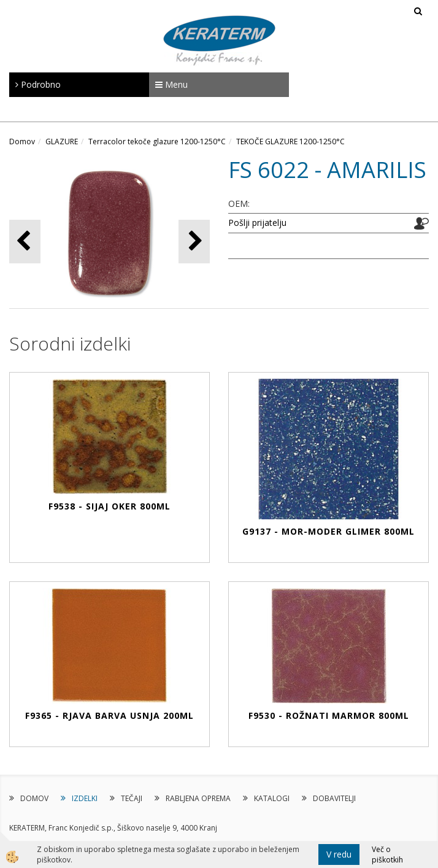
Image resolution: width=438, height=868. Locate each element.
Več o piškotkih (387, 854)
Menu (171, 84)
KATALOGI (272, 798)
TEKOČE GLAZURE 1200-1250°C (290, 141)
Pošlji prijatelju (257, 223)
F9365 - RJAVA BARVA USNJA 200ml (110, 715)
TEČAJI (132, 798)
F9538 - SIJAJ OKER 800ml (110, 506)
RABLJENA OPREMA (198, 798)
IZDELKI (85, 798)
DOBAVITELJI (334, 798)
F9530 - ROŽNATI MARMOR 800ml (329, 715)
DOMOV (34, 798)
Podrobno (38, 84)
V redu (339, 854)
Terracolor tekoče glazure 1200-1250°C (157, 141)
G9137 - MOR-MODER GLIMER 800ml (328, 531)
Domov (22, 141)
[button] (194, 242)
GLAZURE (62, 141)
